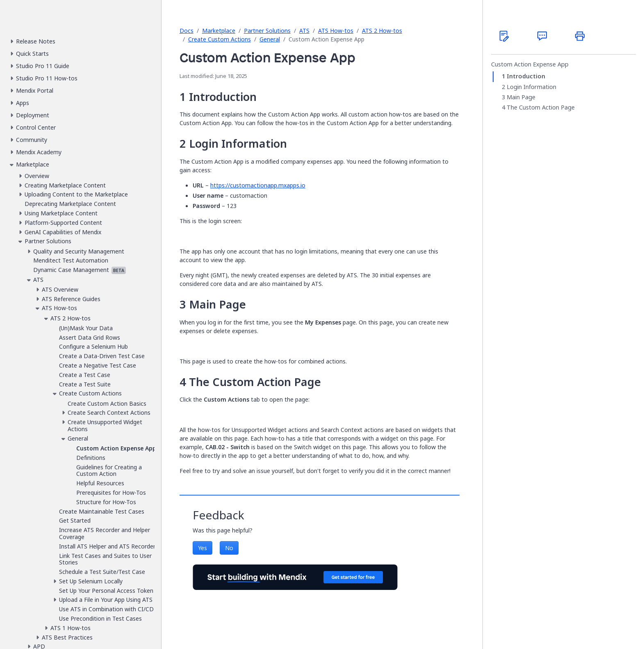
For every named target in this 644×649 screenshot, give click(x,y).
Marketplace (219, 31)
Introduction (526, 76)
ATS (304, 31)
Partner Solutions (267, 31)
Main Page (521, 97)
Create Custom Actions (220, 39)
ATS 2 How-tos (382, 31)
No (229, 548)
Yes (203, 548)
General (270, 39)
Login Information (531, 87)
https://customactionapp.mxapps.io (258, 185)
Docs (187, 31)
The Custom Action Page (541, 107)
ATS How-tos (336, 31)
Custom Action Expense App (530, 64)
